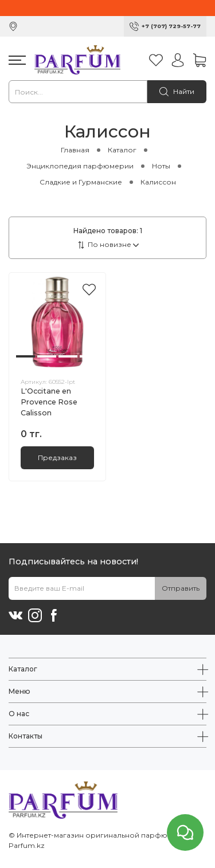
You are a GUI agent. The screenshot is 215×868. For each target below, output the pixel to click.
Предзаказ (57, 457)
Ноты (161, 166)
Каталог (122, 150)
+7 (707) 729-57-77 (171, 26)
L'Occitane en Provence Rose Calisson (49, 402)
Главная (75, 150)
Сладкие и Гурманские (81, 182)
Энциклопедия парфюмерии (80, 166)
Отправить (181, 588)
